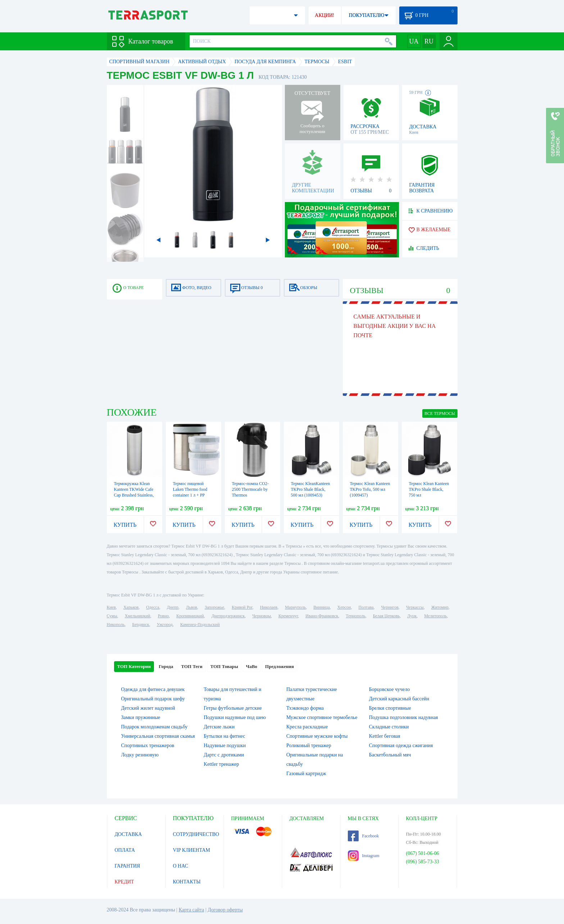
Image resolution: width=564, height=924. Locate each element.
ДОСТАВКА (128, 834)
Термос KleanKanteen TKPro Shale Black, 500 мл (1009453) (311, 489)
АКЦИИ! (324, 15)
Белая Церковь (386, 616)
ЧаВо (252, 666)
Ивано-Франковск (322, 616)
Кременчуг (288, 616)
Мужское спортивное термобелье (322, 717)
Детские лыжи (219, 727)
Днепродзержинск (228, 616)
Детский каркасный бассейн (399, 699)
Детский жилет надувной (148, 708)
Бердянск (141, 625)
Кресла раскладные (307, 727)
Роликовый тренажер (309, 745)
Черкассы (415, 607)
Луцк (412, 616)
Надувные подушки (225, 745)
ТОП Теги (192, 666)
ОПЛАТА (125, 850)
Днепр (173, 607)
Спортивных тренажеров (148, 745)
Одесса (153, 607)
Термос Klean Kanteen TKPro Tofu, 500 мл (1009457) (370, 489)
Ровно (163, 616)
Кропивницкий (190, 616)
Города (166, 666)
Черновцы (261, 616)
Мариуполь (295, 607)
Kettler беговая (385, 736)
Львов (192, 607)
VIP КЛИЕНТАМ (192, 850)
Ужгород (165, 625)
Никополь (116, 625)
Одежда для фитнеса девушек (153, 689)
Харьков (131, 607)
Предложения (279, 666)
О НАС (181, 866)
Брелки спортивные (390, 708)
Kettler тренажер (221, 764)
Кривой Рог (242, 607)
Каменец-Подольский (200, 625)
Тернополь (355, 616)
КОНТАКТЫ (187, 882)
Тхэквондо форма (305, 708)
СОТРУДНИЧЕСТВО (196, 834)
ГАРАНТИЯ (128, 866)
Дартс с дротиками (224, 755)
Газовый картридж (306, 774)
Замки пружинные (141, 717)
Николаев (269, 607)
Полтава (366, 607)
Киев (111, 607)
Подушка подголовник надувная (404, 717)
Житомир (440, 607)
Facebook (363, 836)
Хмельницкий (138, 616)
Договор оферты (225, 910)
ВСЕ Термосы (440, 413)
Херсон (344, 607)
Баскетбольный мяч (390, 755)
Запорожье (214, 607)
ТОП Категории (134, 666)
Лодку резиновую (140, 755)
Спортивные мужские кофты (317, 736)
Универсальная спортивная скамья (158, 736)
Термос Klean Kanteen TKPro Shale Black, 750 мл (429, 489)
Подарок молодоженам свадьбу (154, 727)
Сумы (112, 616)
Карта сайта (192, 910)
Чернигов (390, 607)
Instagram (364, 856)
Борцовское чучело (390, 689)
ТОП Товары (224, 666)
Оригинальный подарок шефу (153, 699)
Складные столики (389, 727)
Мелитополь (435, 616)
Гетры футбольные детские (233, 708)
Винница (321, 607)
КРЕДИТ (124, 882)
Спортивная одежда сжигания (401, 745)
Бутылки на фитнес (224, 736)
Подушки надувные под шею (235, 717)
